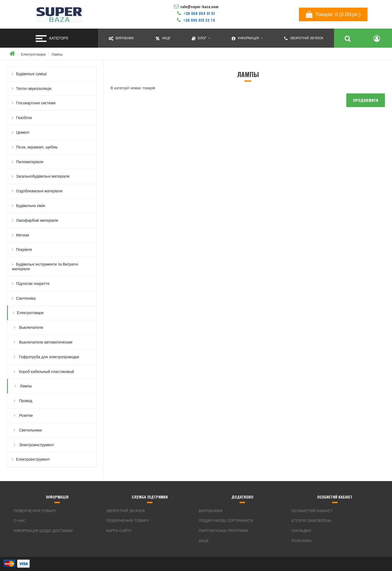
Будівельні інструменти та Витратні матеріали (45, 267)
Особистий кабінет (312, 511)
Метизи (23, 235)
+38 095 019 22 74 (196, 20)
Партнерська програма (223, 531)
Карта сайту (119, 531)
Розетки (25, 415)
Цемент (23, 132)
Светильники (30, 430)
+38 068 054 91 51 (196, 13)
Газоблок (24, 118)
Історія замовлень (311, 521)
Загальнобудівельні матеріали (43, 176)
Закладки (301, 531)
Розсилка (301, 541)
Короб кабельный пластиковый (46, 372)
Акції (204, 541)
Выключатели (30, 327)
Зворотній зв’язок (126, 511)
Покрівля (24, 250)
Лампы (57, 54)
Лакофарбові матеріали (37, 220)
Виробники (211, 511)
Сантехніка (26, 298)
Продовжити (366, 100)
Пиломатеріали (30, 162)
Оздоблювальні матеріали (39, 191)
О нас (20, 521)
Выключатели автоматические (45, 342)
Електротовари (33, 54)
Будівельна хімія (31, 206)
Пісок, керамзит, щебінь (37, 147)
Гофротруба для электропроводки (49, 357)
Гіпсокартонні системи (36, 103)
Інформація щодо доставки (43, 531)
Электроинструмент (36, 445)
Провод (25, 401)
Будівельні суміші (31, 74)
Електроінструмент (33, 459)
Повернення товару (35, 511)
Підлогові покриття (33, 284)
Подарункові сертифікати (226, 521)
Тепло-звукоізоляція (34, 89)
